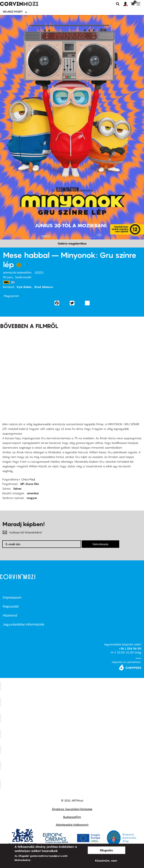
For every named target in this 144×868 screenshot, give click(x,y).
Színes (17, 488)
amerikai (33, 493)
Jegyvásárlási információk (24, 624)
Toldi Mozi (73, 784)
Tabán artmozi (73, 766)
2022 (39, 272)
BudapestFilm (72, 817)
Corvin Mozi (72, 686)
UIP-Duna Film (30, 484)
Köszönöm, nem (106, 861)
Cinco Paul (28, 479)
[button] (127, 4)
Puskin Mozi (73, 734)
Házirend (10, 615)
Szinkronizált (23, 277)
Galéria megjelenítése (72, 243)
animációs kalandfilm (17, 272)
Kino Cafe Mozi (73, 702)
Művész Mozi (72, 718)
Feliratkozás (100, 544)
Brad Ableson (44, 287)
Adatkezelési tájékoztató (72, 825)
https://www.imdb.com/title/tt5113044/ (6, 282)
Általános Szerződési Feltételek (72, 809)
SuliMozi (73, 750)
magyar (32, 498)
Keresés (118, 4)
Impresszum (12, 597)
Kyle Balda (24, 287)
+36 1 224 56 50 (130, 648)
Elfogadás (106, 850)
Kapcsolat (11, 606)
